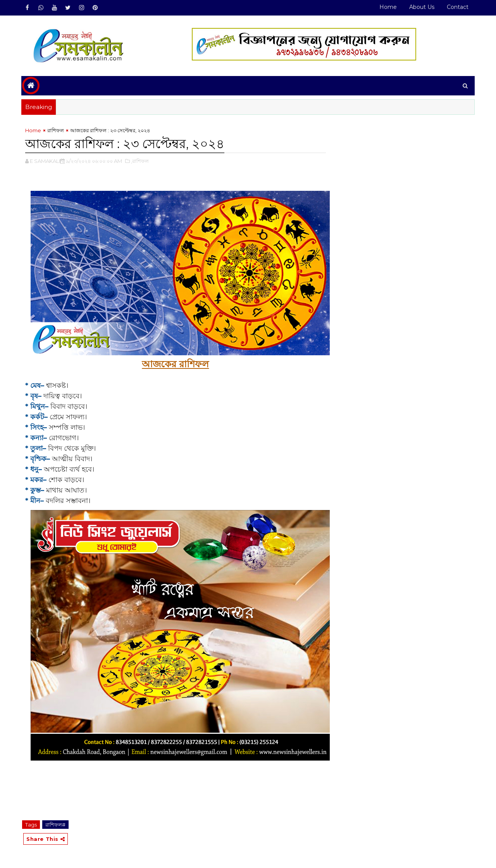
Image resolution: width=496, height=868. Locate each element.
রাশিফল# (55, 825)
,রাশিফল (140, 161)
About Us (422, 7)
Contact (458, 7)
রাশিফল (56, 130)
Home (388, 7)
